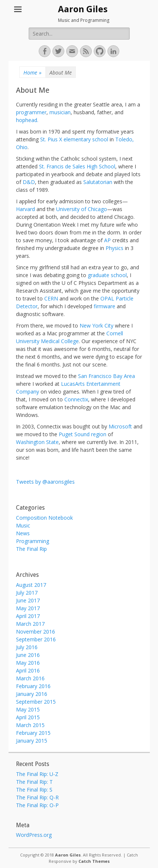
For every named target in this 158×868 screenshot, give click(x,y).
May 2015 (28, 709)
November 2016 (36, 632)
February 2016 (33, 686)
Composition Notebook (44, 518)
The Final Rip (31, 549)
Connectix (76, 399)
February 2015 (33, 733)
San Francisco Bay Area (107, 376)
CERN (51, 298)
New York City (96, 325)
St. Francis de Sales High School (77, 166)
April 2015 (28, 717)
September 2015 (36, 702)
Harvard (25, 209)
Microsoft (120, 426)
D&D (29, 182)
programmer (31, 112)
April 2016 (28, 670)
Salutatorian (98, 182)
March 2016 (30, 678)
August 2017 (31, 585)
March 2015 (30, 725)
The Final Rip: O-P (37, 805)
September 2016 (36, 639)
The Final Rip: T (34, 782)
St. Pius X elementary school (74, 139)
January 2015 (32, 741)
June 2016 (28, 655)
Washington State (37, 442)
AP (107, 240)
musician (60, 112)
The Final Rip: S (34, 790)
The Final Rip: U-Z (37, 774)
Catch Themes (94, 861)
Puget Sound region (83, 434)
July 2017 (27, 593)
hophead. (27, 120)
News (23, 533)
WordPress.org (34, 835)
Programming (33, 541)
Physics (115, 248)
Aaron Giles (83, 9)
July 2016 (27, 647)
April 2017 (28, 616)
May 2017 (28, 608)
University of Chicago (82, 209)
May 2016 (28, 663)
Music (23, 525)
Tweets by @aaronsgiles (45, 482)
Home (33, 73)
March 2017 (30, 624)
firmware (104, 306)
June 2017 (28, 600)
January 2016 (32, 694)
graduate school (107, 275)
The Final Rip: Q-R (37, 797)
